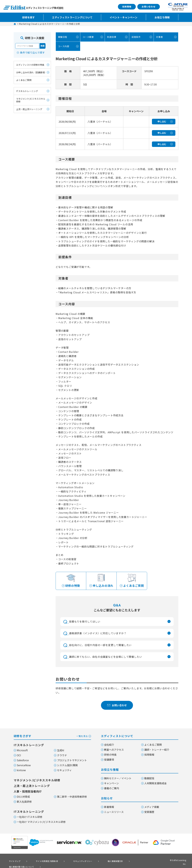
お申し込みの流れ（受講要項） (31, 72)
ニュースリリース (114, 812)
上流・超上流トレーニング (29, 109)
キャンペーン (111, 784)
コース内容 (63, 46)
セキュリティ (64, 771)
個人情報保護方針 (99, 861)
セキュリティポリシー (72, 861)
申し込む (162, 121)
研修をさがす (52, 736)
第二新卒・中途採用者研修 (72, 797)
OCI (19, 756)
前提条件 (136, 37)
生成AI (61, 751)
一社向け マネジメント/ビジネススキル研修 (41, 822)
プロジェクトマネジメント (72, 761)
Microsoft (22, 751)
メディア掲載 (152, 807)
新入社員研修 (24, 802)
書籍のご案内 (112, 789)
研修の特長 (110, 755)
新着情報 (109, 807)
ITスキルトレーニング (27, 91)
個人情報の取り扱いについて (131, 861)
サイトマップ (13, 861)
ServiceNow (24, 766)
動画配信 (149, 779)
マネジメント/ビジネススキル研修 (31, 100)
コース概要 (88, 37)
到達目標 (111, 37)
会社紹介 (109, 745)
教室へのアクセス (114, 750)
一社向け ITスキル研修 (30, 817)
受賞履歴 (149, 812)
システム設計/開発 (67, 766)
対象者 (159, 37)
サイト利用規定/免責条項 (40, 861)
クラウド (62, 756)
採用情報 (127, 7)
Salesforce (23, 761)
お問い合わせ (149, 7)
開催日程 (62, 37)
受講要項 (109, 760)
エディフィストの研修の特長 (30, 65)
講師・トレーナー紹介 (157, 750)
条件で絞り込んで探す (32, 52)
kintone (21, 771)
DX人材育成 (23, 797)
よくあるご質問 (24, 80)
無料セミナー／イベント (118, 779)
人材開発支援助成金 (155, 784)
